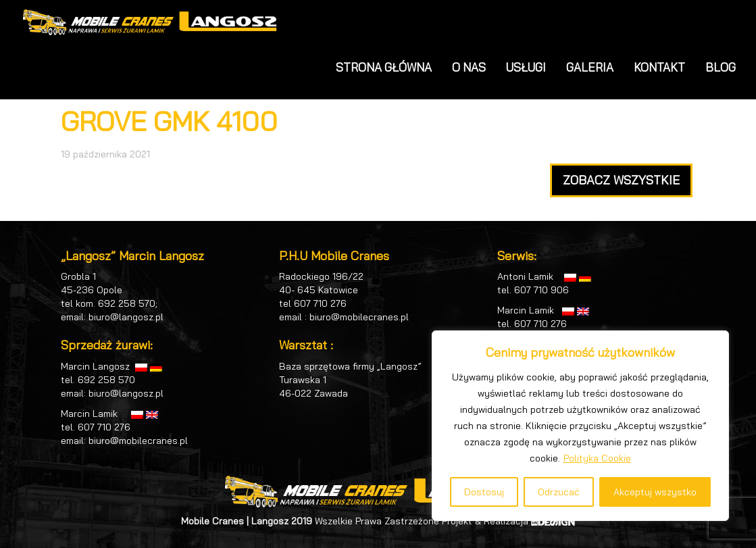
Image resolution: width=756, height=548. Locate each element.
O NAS (469, 67)
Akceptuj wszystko (655, 492)
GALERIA (590, 67)
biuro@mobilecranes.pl (138, 441)
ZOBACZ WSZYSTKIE (621, 180)
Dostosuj (484, 492)
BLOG (721, 67)
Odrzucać (559, 492)
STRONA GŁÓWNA (384, 67)
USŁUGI (526, 67)
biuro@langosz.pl (126, 317)
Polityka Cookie (597, 458)
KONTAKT (659, 67)
